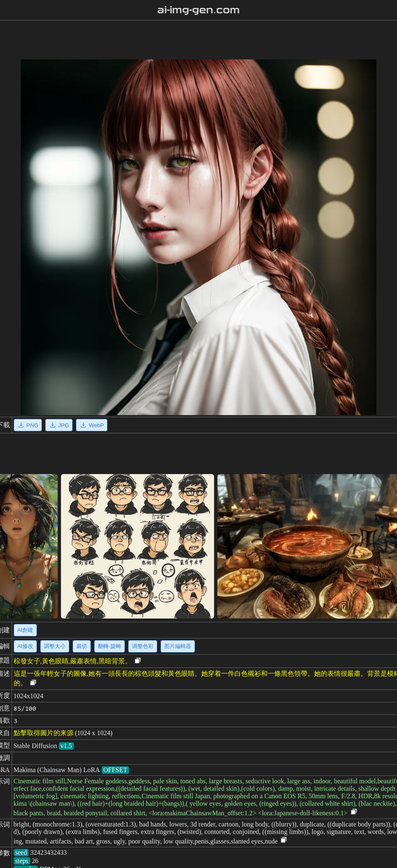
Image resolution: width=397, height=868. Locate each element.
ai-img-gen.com (198, 10)
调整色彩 (143, 646)
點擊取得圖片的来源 (44, 733)
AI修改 (26, 646)
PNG (28, 425)
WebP (92, 425)
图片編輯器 (178, 646)
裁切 (82, 646)
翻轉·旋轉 (110, 646)
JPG (59, 425)
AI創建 (26, 630)
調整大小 (55, 646)
